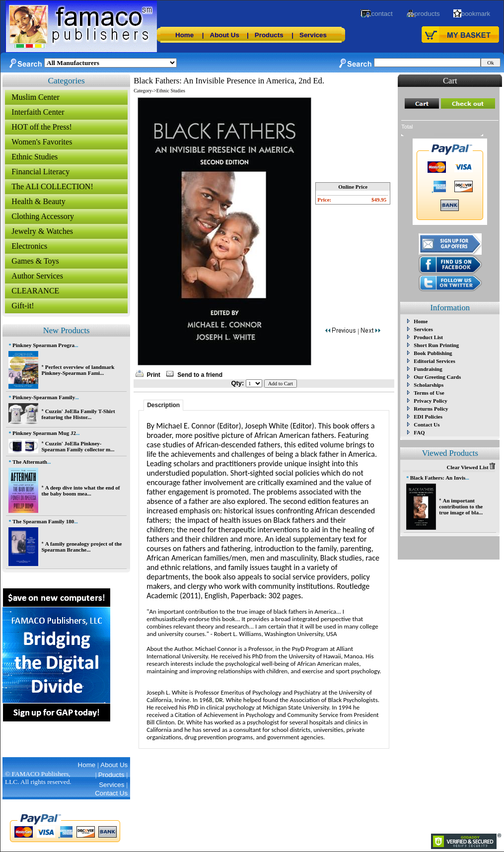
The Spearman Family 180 (43, 521)
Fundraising (428, 369)
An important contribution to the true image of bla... (461, 506)
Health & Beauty (38, 201)
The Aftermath (30, 462)
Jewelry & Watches (42, 231)
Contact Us (427, 425)
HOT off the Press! (42, 127)
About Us (225, 35)
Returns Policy (431, 409)
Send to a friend (200, 375)
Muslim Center (35, 97)
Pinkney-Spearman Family (44, 397)
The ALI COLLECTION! (52, 186)
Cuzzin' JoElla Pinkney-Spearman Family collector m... (78, 446)
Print (154, 375)
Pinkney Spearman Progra (43, 345)
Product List (428, 337)
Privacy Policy (431, 401)
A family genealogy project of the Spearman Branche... (81, 547)
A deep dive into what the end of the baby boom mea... (80, 491)
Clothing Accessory (43, 216)
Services (313, 35)
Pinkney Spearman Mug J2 (44, 433)
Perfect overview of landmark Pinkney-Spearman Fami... (78, 370)
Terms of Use (429, 393)
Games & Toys (35, 261)
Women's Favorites (42, 142)
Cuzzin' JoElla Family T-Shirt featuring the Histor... (78, 414)
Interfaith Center (38, 112)
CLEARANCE (35, 291)
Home (184, 35)
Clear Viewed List (471, 467)
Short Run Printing (436, 345)
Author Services (37, 276)
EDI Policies (428, 417)
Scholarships (429, 385)
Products (269, 35)
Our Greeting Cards (437, 377)
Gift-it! (23, 306)
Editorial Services (434, 361)
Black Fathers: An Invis (438, 478)
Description (163, 405)
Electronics (29, 246)
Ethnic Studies (35, 157)
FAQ (419, 432)
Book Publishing (433, 353)
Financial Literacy (40, 172)
